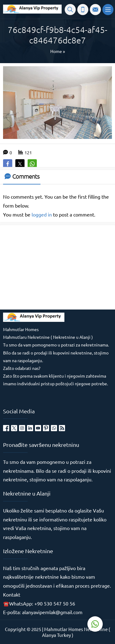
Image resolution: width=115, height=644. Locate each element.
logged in (42, 214)
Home (56, 51)
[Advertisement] (49, 267)
